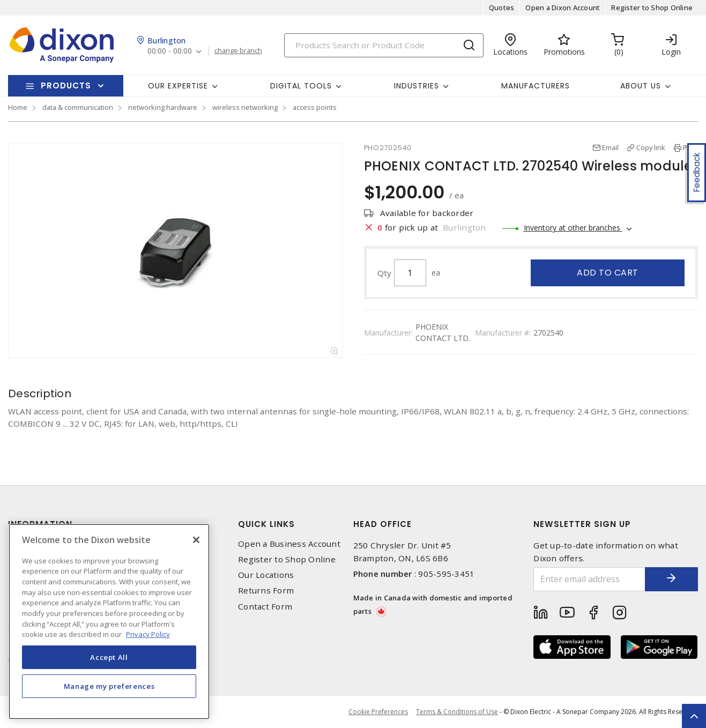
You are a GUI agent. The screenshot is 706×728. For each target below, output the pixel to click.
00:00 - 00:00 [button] (170, 51)
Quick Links (266, 524)
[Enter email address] (589, 579)
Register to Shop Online (652, 8)
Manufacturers (536, 86)
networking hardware (163, 107)
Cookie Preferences (378, 712)
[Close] (196, 540)
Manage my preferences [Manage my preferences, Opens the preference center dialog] (109, 686)
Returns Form (266, 590)
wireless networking (245, 107)
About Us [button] (641, 86)
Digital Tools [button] (301, 86)
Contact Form (265, 607)
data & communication (78, 107)
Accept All (109, 657)
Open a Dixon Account (563, 8)
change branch (238, 51)
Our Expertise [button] (178, 86)
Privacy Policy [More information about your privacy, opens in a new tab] (148, 634)
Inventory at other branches (573, 228)
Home (18, 107)
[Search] (384, 45)
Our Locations (266, 575)
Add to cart (608, 273)
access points (315, 107)
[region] (109, 622)
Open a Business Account (289, 544)
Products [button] (66, 86)
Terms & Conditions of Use (457, 712)
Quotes (502, 8)
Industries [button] (417, 86)
